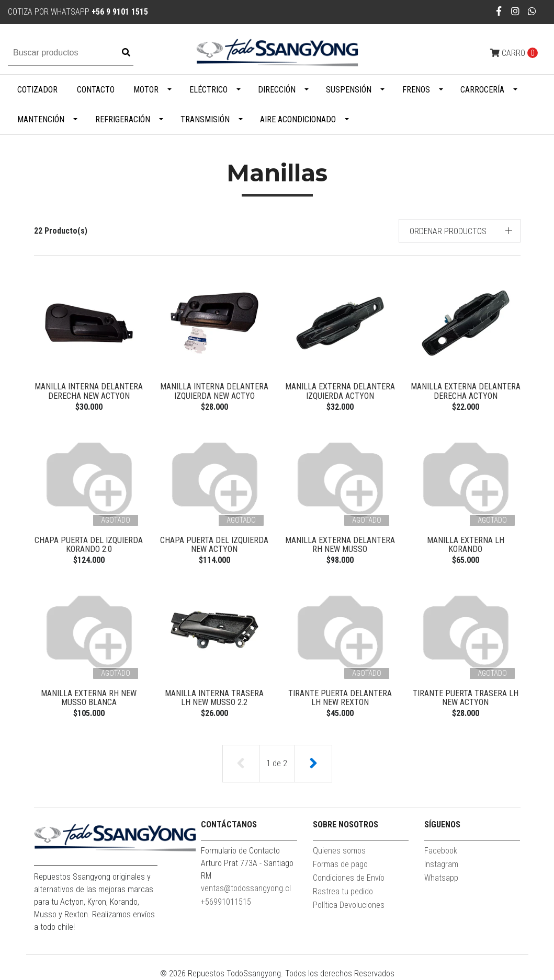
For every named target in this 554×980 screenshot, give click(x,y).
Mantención (41, 119)
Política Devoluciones (349, 905)
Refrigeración (123, 119)
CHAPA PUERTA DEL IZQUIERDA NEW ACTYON (214, 545)
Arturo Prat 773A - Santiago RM (247, 869)
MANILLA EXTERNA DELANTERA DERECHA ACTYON (466, 391)
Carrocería (482, 90)
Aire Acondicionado (298, 119)
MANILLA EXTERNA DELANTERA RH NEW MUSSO (340, 545)
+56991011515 (226, 902)
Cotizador (37, 90)
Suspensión (349, 90)
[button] (460, 231)
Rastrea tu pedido (343, 891)
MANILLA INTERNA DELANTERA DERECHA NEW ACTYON (89, 391)
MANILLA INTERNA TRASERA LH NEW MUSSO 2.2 (214, 698)
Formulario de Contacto (240, 851)
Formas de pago (340, 864)
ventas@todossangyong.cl (246, 888)
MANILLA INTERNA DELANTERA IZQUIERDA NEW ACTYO (214, 391)
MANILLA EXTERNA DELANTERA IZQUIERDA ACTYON (340, 391)
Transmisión (205, 119)
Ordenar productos (448, 231)
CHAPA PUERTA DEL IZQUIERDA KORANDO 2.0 (89, 545)
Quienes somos (339, 851)
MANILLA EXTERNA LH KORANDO (466, 545)
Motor (146, 90)
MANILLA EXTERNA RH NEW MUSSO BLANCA (89, 698)
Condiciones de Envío (349, 878)
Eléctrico (208, 90)
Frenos (416, 90)
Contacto (96, 90)
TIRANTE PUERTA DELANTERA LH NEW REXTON (340, 698)
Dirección (277, 90)
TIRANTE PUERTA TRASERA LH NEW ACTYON (466, 698)
